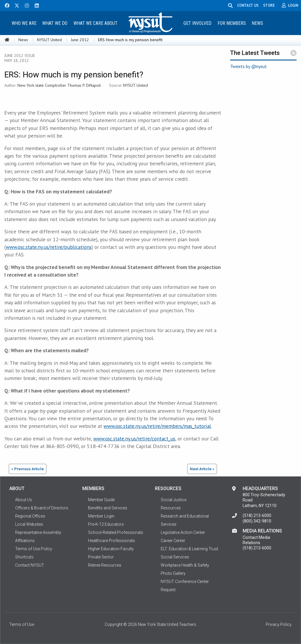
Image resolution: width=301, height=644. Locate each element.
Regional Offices (30, 516)
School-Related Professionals (116, 532)
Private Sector (101, 557)
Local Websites (29, 524)
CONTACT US (248, 5)
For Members (232, 23)
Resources (171, 508)
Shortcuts (24, 557)
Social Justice (174, 500)
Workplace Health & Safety (185, 565)
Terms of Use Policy (34, 549)
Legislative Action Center (183, 532)
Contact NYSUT (30, 565)
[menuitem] (24, 23)
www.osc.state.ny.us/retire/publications (49, 247)
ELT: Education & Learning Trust (189, 549)
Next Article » (202, 469)
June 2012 (80, 40)
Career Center (173, 541)
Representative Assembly (38, 532)
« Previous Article (28, 469)
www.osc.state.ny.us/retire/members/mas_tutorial (157, 426)
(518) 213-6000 (257, 515)
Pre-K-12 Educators (106, 524)
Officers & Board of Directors (42, 508)
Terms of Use (22, 624)
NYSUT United (49, 40)
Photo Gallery (173, 573)
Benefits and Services (108, 508)
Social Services (175, 557)
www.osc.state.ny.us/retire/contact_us (134, 439)
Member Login (101, 516)
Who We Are (24, 23)
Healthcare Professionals (112, 541)
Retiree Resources (105, 565)
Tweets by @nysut (249, 66)
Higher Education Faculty (111, 549)
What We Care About (96, 23)
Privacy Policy (279, 624)
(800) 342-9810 (257, 521)
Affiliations (25, 541)
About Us (24, 500)
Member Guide (101, 500)
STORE (269, 5)
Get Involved (197, 23)
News (257, 23)
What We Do (55, 23)
